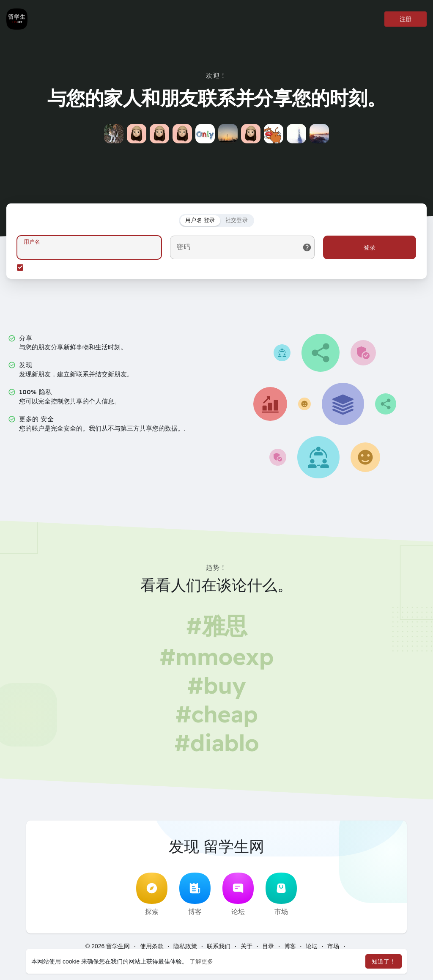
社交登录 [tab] (237, 220)
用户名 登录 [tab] (200, 220)
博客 (195, 894)
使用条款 (152, 946)
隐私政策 (185, 946)
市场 (281, 894)
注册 (406, 19)
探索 (152, 894)
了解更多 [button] (201, 961)
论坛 (238, 894)
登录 (370, 247)
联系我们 (219, 946)
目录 (268, 946)
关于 (247, 946)
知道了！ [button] (384, 961)
